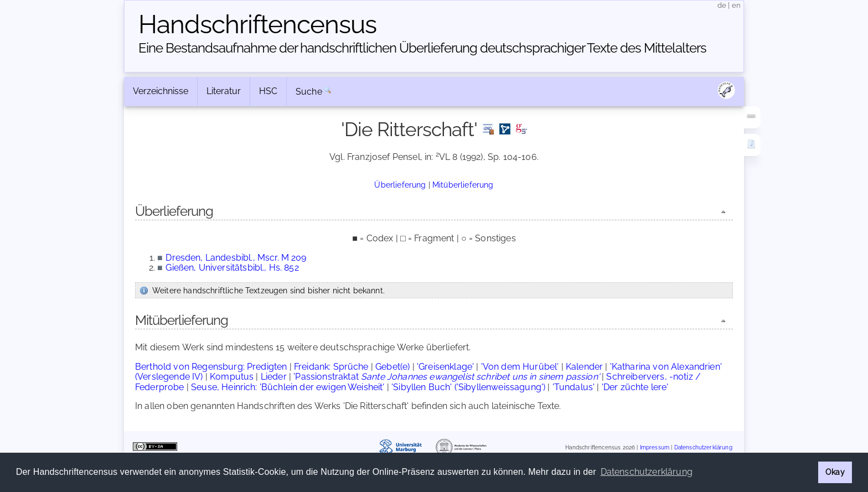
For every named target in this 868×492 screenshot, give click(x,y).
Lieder (274, 377)
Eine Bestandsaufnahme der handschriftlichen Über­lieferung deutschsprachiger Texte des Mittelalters (422, 48)
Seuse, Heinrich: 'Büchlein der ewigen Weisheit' (288, 387)
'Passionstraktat (446, 377)
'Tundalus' (574, 387)
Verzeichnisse (161, 91)
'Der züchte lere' (635, 387)
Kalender (584, 367)
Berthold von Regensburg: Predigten (211, 367)
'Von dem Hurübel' (520, 367)
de (722, 5)
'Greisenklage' (445, 367)
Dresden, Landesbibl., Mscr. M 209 (236, 258)
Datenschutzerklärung (703, 448)
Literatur (224, 91)
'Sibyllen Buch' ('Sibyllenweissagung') (468, 387)
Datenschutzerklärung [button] (647, 472)
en (736, 5)
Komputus (232, 377)
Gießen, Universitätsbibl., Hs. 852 (232, 268)
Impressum (655, 448)
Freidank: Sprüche (331, 367)
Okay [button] (835, 472)
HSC (268, 91)
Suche (309, 92)
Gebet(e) (392, 367)
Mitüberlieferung (463, 185)
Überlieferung (400, 185)
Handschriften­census (257, 24)
